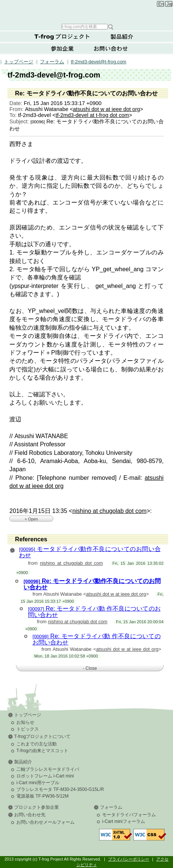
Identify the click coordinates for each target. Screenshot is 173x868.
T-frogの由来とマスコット (42, 751)
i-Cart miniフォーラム (124, 821)
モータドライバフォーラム (129, 815)
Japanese (169, 4)
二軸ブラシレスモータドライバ (48, 769)
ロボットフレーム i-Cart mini (45, 776)
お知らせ (25, 722)
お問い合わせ (111, 48)
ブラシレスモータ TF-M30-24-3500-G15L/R (60, 789)
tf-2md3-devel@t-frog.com (99, 62)
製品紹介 (122, 37)
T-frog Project (87, 11)
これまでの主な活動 (37, 744)
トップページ (19, 62)
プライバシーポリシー (129, 859)
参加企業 (62, 48)
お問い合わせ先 (30, 815)
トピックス (28, 729)
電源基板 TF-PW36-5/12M (43, 796)
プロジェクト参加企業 (37, 807)
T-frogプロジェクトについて (62, 37)
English (161, 4)
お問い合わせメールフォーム (45, 822)
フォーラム (52, 62)
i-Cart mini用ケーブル (38, 783)
